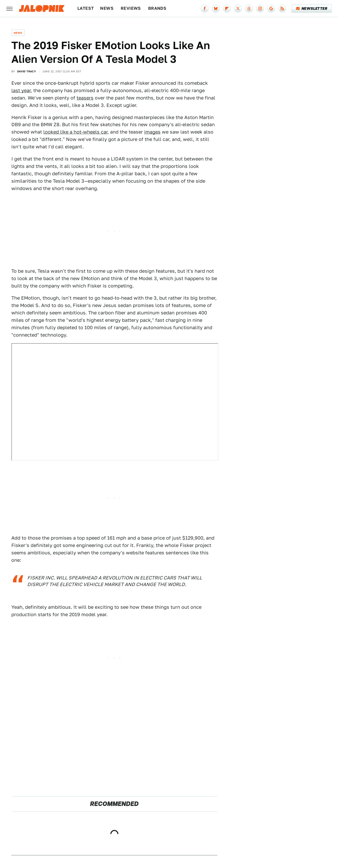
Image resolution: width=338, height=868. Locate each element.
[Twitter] (238, 8)
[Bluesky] (216, 8)
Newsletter (312, 8)
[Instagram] (260, 8)
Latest (86, 8)
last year (21, 90)
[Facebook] (205, 8)
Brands (157, 8)
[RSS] (282, 8)
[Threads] (249, 8)
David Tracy (27, 71)
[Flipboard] (227, 8)
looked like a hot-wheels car (75, 132)
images (152, 132)
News (107, 8)
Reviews (131, 8)
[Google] (271, 8)
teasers (85, 98)
